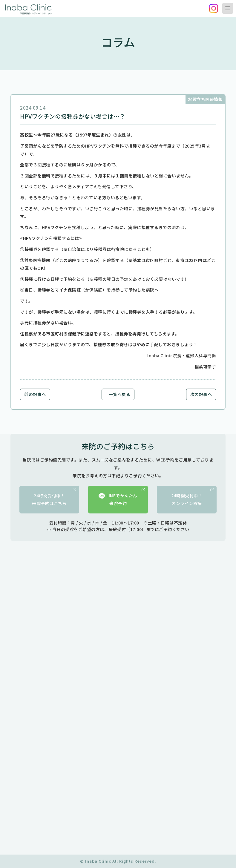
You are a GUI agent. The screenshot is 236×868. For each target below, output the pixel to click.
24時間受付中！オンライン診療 (192, 497)
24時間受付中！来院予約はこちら (54, 497)
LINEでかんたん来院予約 (122, 497)
